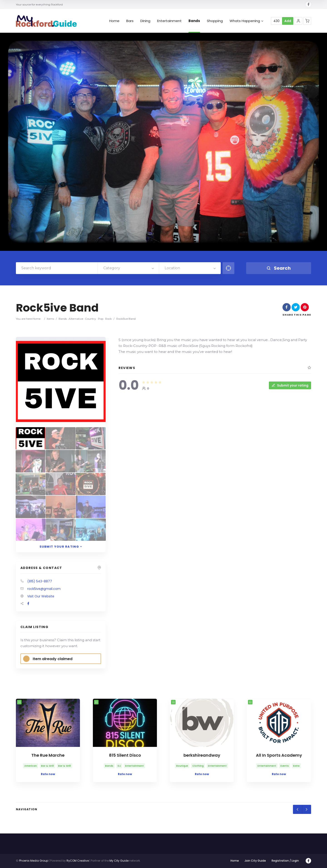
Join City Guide (255, 861)
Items (50, 319)
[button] (298, 21)
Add (288, 21)
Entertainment (169, 21)
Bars (130, 21)
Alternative (76, 319)
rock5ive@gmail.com (44, 589)
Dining (145, 21)
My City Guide (119, 861)
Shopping (215, 21)
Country (90, 319)
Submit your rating (290, 385)
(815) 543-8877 (40, 581)
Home (114, 21)
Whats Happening (246, 21)
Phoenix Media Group (34, 861)
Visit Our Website (41, 596)
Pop (101, 319)
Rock (108, 319)
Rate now (48, 774)
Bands (194, 21)
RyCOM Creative (78, 861)
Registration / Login (285, 861)
